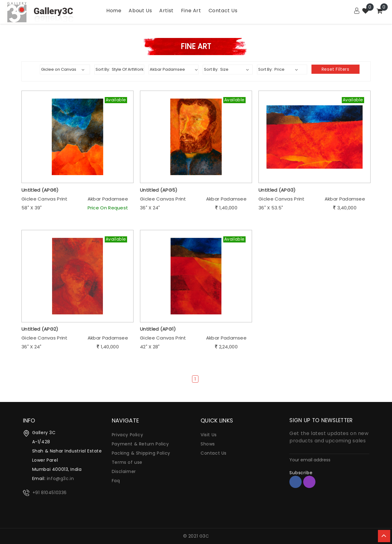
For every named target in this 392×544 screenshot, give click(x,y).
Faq (116, 481)
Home (114, 11)
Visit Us (209, 435)
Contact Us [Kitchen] (223, 11)
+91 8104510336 (50, 493)
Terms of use (127, 462)
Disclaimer (124, 471)
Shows (208, 444)
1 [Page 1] (195, 379)
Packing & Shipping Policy (141, 453)
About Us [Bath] (140, 11)
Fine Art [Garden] (191, 11)
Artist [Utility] (166, 11)
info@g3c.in (60, 478)
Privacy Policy (127, 435)
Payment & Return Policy (140, 444)
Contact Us (214, 453)
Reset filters (335, 69)
